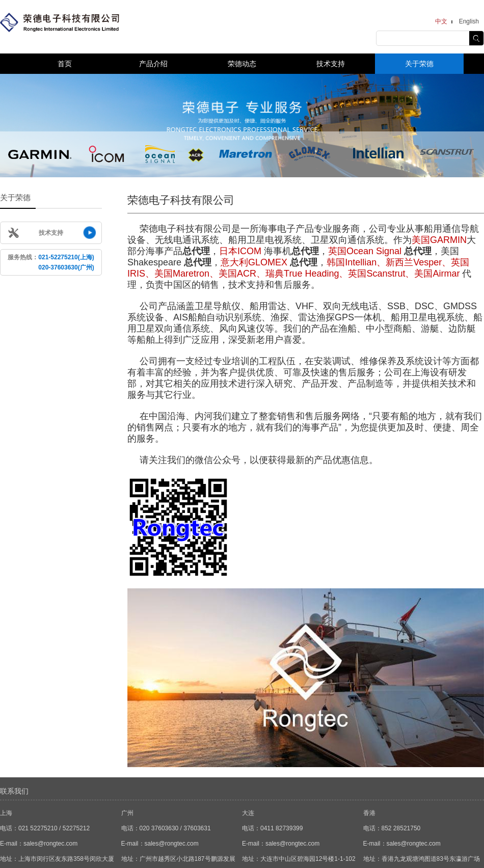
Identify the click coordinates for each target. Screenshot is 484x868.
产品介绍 (153, 64)
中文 (441, 21)
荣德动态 (242, 64)
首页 (65, 64)
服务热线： (51, 262)
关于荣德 (419, 64)
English (469, 21)
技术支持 (331, 64)
